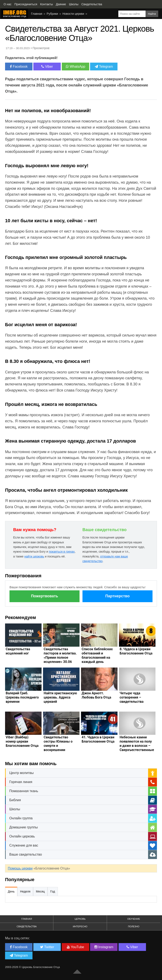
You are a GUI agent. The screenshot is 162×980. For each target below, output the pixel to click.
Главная (27, 919)
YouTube (75, 947)
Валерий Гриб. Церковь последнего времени (22, 697)
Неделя (25, 891)
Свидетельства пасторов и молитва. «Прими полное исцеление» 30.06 (60, 655)
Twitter (47, 947)
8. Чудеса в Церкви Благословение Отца (136, 651)
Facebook (19, 67)
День (11, 891)
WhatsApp (76, 67)
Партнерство (117, 596)
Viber (47, 67)
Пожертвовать (45, 596)
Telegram (104, 67)
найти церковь (34, 556)
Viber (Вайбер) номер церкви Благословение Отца (22, 741)
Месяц (40, 891)
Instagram (104, 947)
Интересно (80, 926)
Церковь (80, 919)
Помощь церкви (20, 868)
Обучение (134, 919)
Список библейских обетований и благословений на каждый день (97, 655)
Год (53, 891)
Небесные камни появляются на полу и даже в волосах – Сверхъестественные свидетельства (137, 746)
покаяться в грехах (62, 552)
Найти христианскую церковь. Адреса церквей (60, 697)
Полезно (134, 926)
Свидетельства (27, 926)
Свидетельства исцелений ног (18, 651)
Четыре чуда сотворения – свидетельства (132, 697)
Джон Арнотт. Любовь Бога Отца (96, 695)
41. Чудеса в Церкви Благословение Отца (98, 739)
